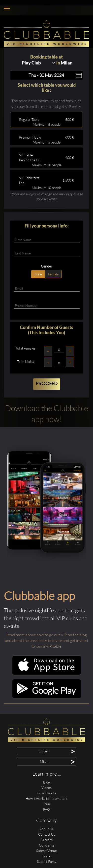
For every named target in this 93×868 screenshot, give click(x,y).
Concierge (47, 845)
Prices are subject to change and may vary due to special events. (46, 196)
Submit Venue (46, 851)
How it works (47, 793)
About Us (46, 829)
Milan (67, 63)
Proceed (47, 384)
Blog (46, 782)
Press (46, 804)
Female (53, 274)
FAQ (46, 809)
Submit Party (47, 861)
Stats (47, 856)
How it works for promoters (46, 798)
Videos (46, 788)
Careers (46, 840)
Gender (47, 266)
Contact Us (47, 834)
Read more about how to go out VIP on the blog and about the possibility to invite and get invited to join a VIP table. (46, 641)
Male (38, 274)
